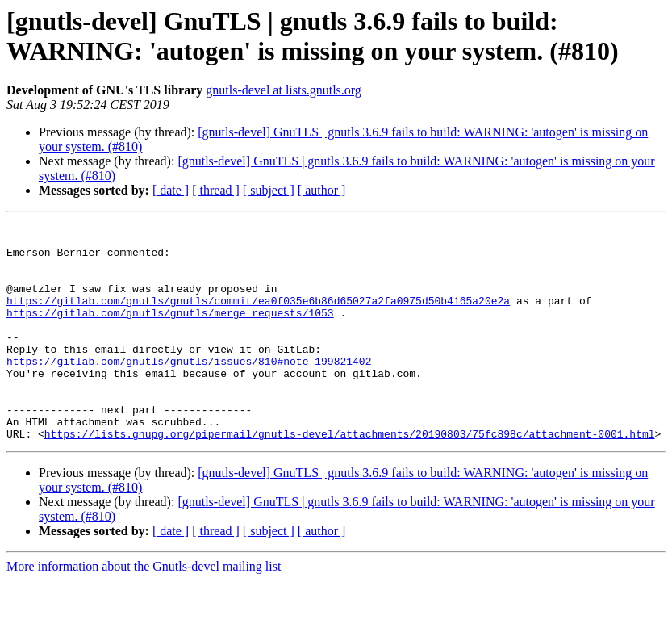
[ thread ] (216, 190)
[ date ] (171, 190)
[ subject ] (269, 190)
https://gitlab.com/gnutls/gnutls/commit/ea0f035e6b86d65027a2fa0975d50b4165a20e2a (258, 317)
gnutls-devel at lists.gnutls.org (284, 90)
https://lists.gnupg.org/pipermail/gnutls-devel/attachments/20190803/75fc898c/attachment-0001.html (350, 477)
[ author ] (322, 190)
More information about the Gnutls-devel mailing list (144, 610)
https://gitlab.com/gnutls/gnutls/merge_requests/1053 (170, 332)
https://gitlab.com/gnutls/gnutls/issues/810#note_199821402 (189, 390)
